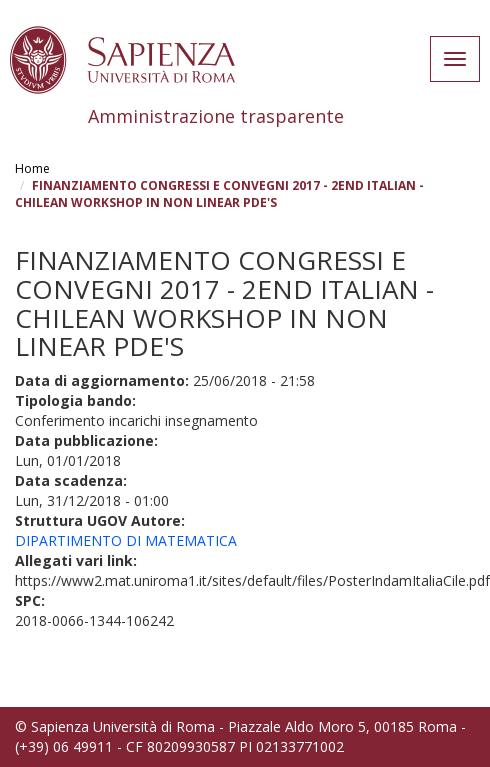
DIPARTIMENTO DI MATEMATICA (126, 540)
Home (32, 168)
